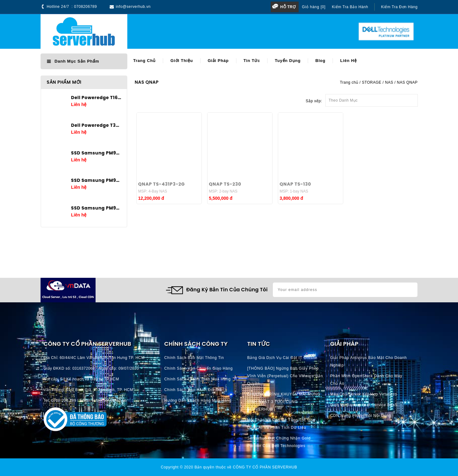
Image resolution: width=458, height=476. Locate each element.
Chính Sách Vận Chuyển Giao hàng (199, 368)
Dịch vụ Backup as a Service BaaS (364, 405)
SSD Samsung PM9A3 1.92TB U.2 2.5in (96, 208)
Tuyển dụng (288, 61)
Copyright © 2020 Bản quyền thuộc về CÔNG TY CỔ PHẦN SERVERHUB (229, 467)
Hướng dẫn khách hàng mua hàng (198, 400)
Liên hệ (348, 61)
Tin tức (252, 61)
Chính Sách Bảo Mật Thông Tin (194, 358)
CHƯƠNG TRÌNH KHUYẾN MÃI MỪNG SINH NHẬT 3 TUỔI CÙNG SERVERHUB (284, 402)
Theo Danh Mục (372, 98)
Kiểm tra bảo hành (350, 7)
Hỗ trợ (288, 7)
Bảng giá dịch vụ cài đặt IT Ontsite (282, 358)
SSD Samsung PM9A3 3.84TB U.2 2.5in (96, 180)
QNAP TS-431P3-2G (162, 184)
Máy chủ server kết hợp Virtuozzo (364, 394)
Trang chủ (145, 61)
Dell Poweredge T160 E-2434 (96, 98)
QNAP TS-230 (225, 184)
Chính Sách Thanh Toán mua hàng (198, 379)
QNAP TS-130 (295, 184)
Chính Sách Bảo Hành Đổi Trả (193, 390)
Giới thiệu (182, 61)
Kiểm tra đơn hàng (399, 7)
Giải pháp (218, 61)
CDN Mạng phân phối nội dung (361, 416)
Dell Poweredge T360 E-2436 (96, 125)
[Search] (214, 32)
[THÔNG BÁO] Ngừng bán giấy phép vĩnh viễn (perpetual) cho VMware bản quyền (285, 376)
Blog (320, 61)
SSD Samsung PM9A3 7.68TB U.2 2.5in (96, 153)
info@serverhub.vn (133, 7)
